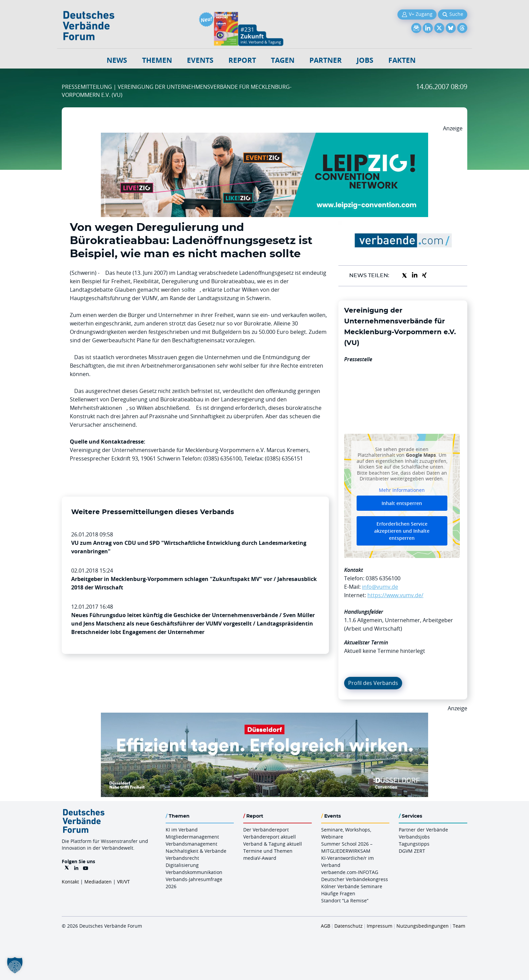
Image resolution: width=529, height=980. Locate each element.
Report (242, 60)
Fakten (402, 60)
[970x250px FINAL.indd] (264, 137)
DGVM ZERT (412, 851)
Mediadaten (98, 882)
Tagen (283, 60)
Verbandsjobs (414, 837)
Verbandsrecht (182, 858)
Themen (157, 60)
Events (200, 60)
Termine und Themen (268, 851)
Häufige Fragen (338, 893)
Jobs (365, 60)
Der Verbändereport (266, 830)
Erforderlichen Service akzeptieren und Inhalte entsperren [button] (402, 531)
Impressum (380, 926)
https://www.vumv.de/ (395, 595)
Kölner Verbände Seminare (352, 886)
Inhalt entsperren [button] (402, 503)
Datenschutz (349, 926)
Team (459, 926)
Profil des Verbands (373, 683)
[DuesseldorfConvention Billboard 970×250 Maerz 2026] (264, 717)
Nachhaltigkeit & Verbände (196, 851)
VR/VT (123, 882)
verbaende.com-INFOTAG (350, 872)
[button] (15, 965)
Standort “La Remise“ (345, 900)
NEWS (117, 60)
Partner (326, 60)
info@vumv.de (380, 587)
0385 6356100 (383, 578)
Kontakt (70, 882)
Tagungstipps (414, 844)
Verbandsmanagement (191, 844)
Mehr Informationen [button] (402, 490)
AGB (326, 926)
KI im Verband (182, 830)
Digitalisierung (182, 865)
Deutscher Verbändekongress (355, 879)
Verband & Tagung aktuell (273, 844)
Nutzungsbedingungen (423, 926)
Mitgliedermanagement (192, 837)
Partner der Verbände (423, 830)
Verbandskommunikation (194, 872)
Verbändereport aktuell (270, 837)
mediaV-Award (260, 858)
